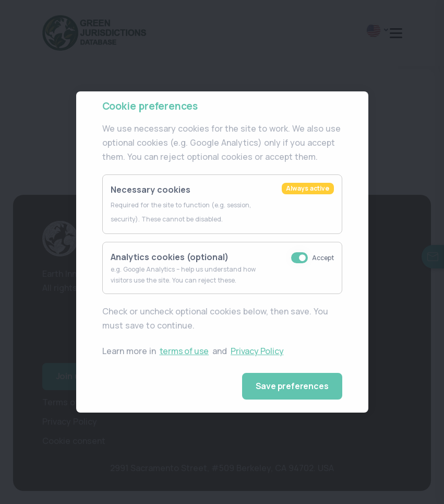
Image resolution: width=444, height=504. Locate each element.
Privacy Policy (257, 351)
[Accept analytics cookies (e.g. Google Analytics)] (299, 258)
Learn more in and (194, 351)
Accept (323, 258)
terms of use (184, 351)
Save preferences (292, 386)
